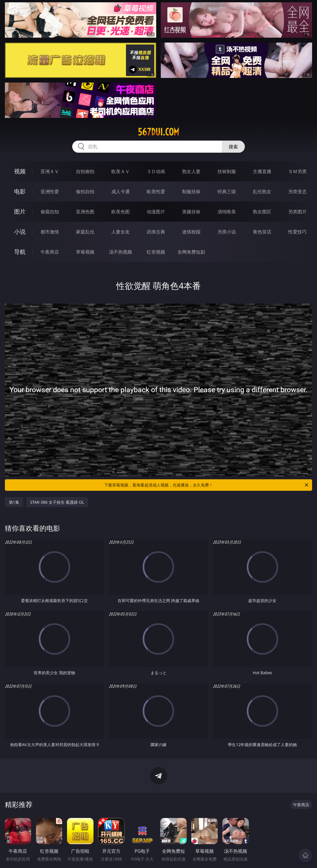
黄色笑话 (262, 232)
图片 (20, 211)
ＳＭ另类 (297, 171)
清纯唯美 (227, 212)
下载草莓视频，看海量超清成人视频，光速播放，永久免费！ (207, 485)
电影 (20, 191)
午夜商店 (50, 252)
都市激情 (50, 232)
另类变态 (297, 191)
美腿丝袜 (191, 212)
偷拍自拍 (85, 191)
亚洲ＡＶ (50, 171)
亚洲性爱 (50, 191)
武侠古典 (156, 232)
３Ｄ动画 (156, 171)
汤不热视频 (121, 252)
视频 (20, 171)
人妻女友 (121, 232)
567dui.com (158, 132)
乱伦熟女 (262, 191)
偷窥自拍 (50, 212)
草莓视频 (85, 252)
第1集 (14, 502)
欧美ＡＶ (121, 171)
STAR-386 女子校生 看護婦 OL (57, 502)
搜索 (233, 147)
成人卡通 (121, 191)
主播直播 (262, 171)
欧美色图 (121, 212)
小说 (20, 232)
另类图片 (297, 212)
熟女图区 (262, 212)
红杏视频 (156, 252)
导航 (20, 252)
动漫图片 (156, 212)
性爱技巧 (297, 232)
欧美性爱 (156, 191)
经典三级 (227, 191)
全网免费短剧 (191, 252)
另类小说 (227, 232)
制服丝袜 (191, 191)
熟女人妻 (191, 171)
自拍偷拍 (85, 171)
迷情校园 (191, 232)
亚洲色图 (85, 212)
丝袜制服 (227, 171)
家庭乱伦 (85, 232)
